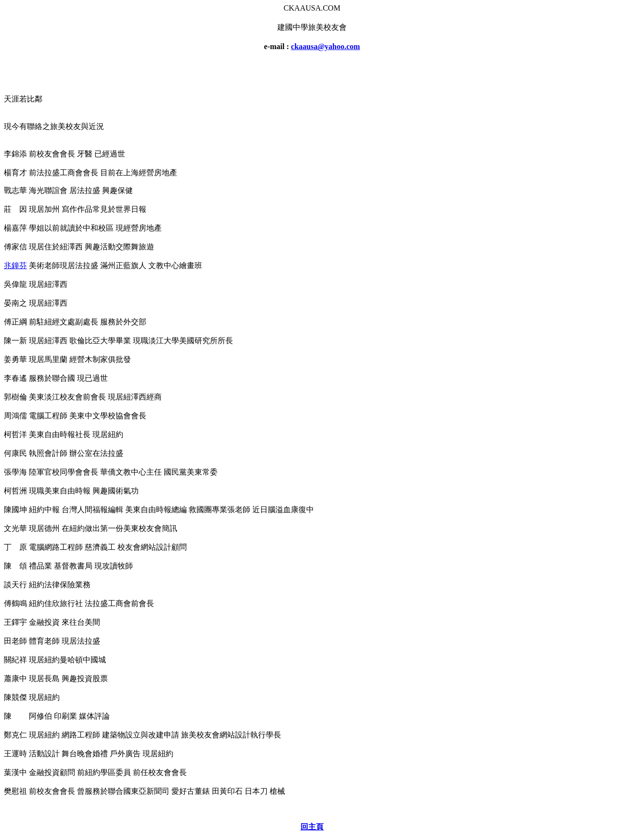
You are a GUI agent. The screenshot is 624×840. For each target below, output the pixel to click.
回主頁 (312, 827)
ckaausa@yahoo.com (325, 46)
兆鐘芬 (15, 265)
